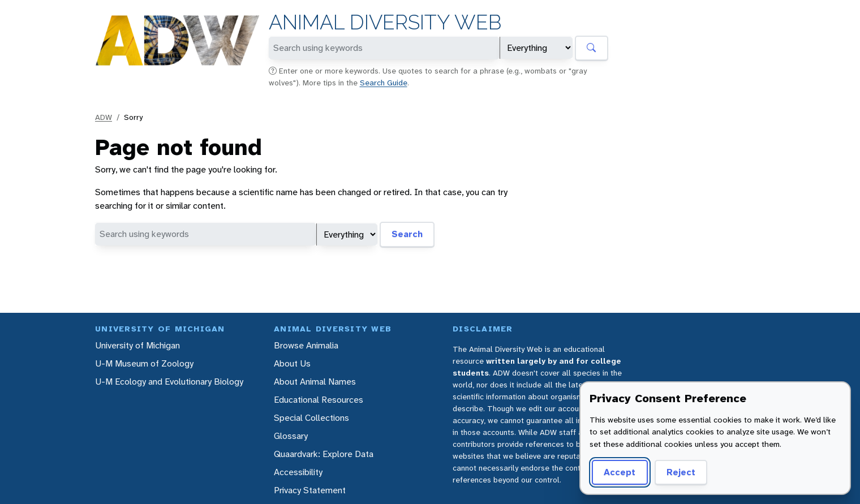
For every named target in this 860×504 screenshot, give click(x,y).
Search (407, 234)
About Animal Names (315, 382)
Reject (681, 472)
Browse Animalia (306, 345)
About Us (292, 363)
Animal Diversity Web (385, 22)
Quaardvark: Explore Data (324, 454)
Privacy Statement (310, 490)
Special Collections (311, 418)
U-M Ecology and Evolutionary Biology (169, 382)
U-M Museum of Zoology (144, 363)
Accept (620, 472)
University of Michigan (137, 345)
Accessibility (298, 472)
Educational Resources (319, 400)
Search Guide (384, 83)
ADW (104, 117)
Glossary (291, 436)
